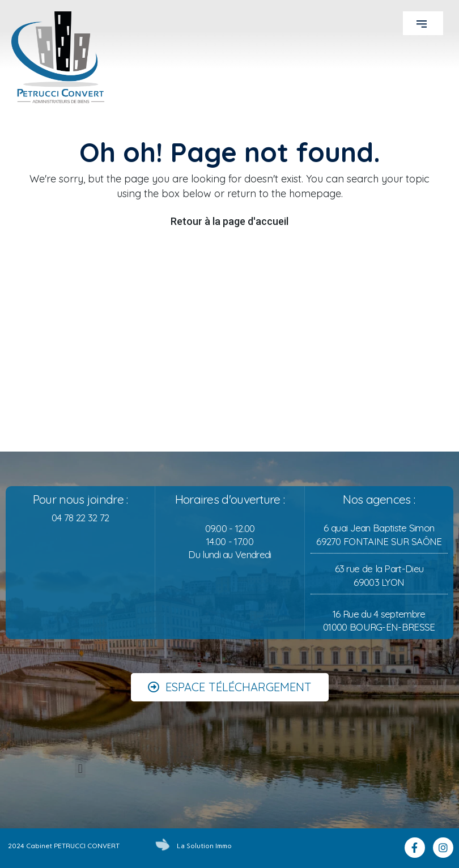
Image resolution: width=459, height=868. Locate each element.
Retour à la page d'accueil (229, 221)
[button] (423, 23)
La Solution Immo (204, 846)
